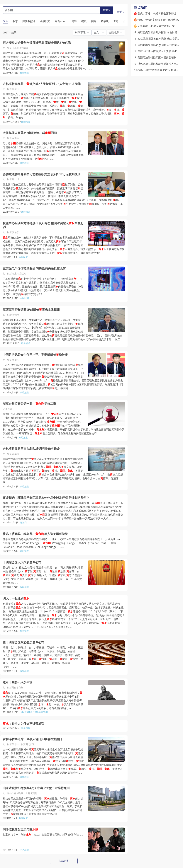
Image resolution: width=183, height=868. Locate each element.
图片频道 (24, 850)
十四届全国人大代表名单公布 (22, 562)
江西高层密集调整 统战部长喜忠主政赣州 (31, 310)
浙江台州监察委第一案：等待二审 (29, 404)
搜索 (107, 10)
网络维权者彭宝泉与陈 (21, 829)
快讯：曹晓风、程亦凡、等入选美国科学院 (35, 534)
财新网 (23, 522)
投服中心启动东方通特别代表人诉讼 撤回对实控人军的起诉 (43, 225)
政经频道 (26, 122)
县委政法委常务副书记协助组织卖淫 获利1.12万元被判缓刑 (42, 174)
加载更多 (64, 861)
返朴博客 (24, 551)
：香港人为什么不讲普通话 (23, 724)
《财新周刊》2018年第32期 (34, 712)
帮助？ (121, 12)
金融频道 (24, 73)
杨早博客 (24, 631)
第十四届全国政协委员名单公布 (23, 642)
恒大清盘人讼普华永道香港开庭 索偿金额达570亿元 (37, 43)
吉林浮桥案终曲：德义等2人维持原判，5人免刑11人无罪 (42, 84)
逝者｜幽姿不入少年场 (18, 682)
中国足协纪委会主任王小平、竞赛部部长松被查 (35, 355)
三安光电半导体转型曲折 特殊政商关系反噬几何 (34, 268)
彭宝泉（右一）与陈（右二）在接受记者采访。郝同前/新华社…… (43, 834)
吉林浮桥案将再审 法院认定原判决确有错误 (31, 449)
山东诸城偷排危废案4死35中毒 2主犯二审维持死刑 (36, 788)
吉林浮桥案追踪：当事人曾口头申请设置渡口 (32, 739)
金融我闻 (24, 298)
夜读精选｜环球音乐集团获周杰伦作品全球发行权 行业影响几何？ (46, 498)
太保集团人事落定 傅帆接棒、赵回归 (30, 133)
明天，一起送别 (16, 598)
